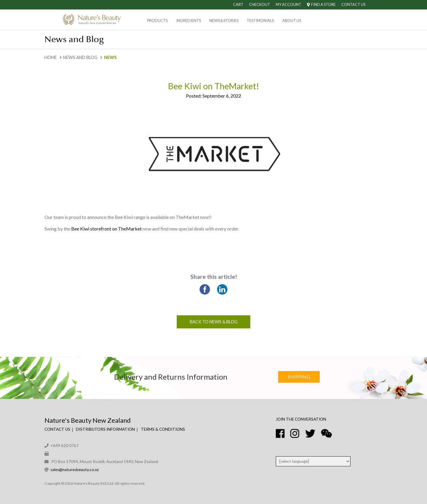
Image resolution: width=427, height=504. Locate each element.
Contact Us (353, 4)
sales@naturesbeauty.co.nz (75, 470)
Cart (238, 4)
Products (157, 20)
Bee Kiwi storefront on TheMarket (106, 229)
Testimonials (260, 20)
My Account (289, 4)
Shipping (299, 377)
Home (51, 57)
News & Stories (224, 20)
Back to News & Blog (214, 322)
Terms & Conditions (163, 429)
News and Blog (80, 57)
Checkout (260, 4)
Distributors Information (105, 429)
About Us (292, 20)
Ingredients (188, 20)
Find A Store (321, 4)
